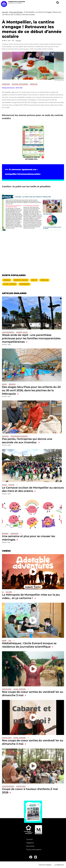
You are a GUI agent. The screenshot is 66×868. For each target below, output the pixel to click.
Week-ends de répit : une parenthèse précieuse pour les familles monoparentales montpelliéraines (31, 338)
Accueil (5, 12)
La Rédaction (59, 865)
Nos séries (30, 846)
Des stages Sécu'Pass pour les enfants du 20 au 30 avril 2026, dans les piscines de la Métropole (31, 390)
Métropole (7, 280)
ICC (3, 592)
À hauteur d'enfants (8, 332)
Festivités (11, 485)
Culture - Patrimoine (10, 284)
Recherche (5, 533)
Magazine (30, 843)
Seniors (4, 640)
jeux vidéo (9, 592)
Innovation (5, 436)
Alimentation (6, 84)
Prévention (12, 384)
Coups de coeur (7, 689)
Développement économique (19, 436)
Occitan (4, 485)
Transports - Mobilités (21, 280)
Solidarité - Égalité (22, 332)
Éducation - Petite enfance (20, 84)
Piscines (4, 384)
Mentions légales (45, 865)
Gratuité (34, 280)
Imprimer (18, 41)
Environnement (24, 284)
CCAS (10, 640)
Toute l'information (34, 850)
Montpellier (34, 84)
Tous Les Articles (16, 12)
